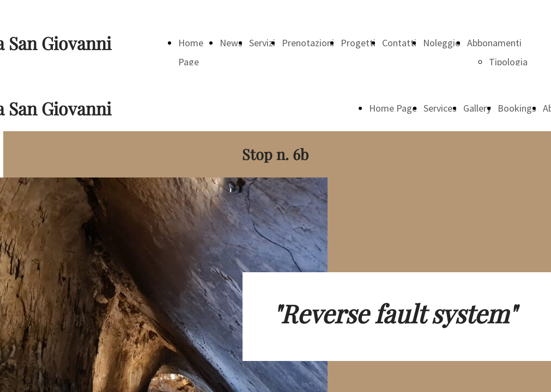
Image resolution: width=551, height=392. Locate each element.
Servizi (262, 43)
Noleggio (442, 43)
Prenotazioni (308, 43)
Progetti (358, 43)
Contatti (399, 43)
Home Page (393, 108)
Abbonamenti (494, 43)
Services (440, 108)
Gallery (477, 108)
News (231, 43)
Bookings (517, 108)
